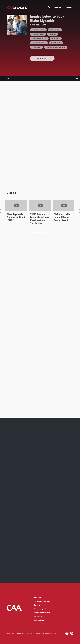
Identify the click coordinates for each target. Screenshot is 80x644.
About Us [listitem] (38, 597)
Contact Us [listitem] (38, 617)
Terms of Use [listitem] (20, 633)
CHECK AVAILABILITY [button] (43, 58)
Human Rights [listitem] (40, 620)
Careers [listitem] (37, 605)
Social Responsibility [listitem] (42, 601)
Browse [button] (58, 8)
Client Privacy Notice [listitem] (42, 613)
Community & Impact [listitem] (42, 609)
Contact (68, 8)
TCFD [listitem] (54, 633)
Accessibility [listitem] (30, 633)
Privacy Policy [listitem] (10, 633)
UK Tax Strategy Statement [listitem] (43, 633)
